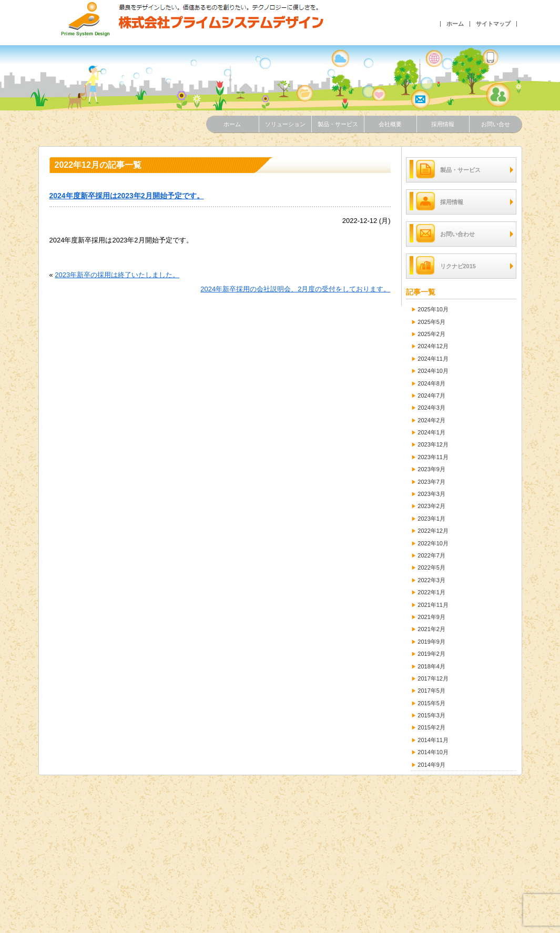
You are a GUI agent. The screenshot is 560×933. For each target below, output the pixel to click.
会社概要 (390, 124)
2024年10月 (433, 371)
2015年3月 (431, 715)
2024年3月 (431, 408)
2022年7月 (431, 555)
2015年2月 (431, 727)
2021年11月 (433, 605)
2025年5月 (431, 322)
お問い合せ (496, 124)
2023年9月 (431, 469)
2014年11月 (433, 740)
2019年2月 (431, 654)
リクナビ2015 (443, 265)
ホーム (455, 24)
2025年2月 (431, 334)
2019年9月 (431, 642)
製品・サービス (338, 124)
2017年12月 (433, 678)
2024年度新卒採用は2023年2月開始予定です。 (127, 196)
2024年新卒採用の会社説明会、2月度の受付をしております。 (295, 289)
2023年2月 (431, 506)
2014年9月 (431, 765)
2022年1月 (431, 592)
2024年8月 (431, 383)
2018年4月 (431, 666)
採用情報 (443, 124)
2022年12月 (433, 531)
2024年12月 (433, 346)
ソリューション (285, 124)
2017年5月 (431, 691)
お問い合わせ (442, 233)
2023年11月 (433, 457)
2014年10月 (433, 752)
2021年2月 (431, 629)
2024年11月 (433, 359)
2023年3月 (431, 494)
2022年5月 (431, 567)
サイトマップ (493, 24)
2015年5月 (431, 703)
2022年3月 (431, 580)
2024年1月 (431, 432)
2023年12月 (433, 444)
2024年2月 (431, 420)
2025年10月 (433, 309)
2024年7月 (431, 395)
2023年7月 (431, 482)
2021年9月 (431, 617)
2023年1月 (431, 519)
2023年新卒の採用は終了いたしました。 (117, 275)
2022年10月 (433, 543)
